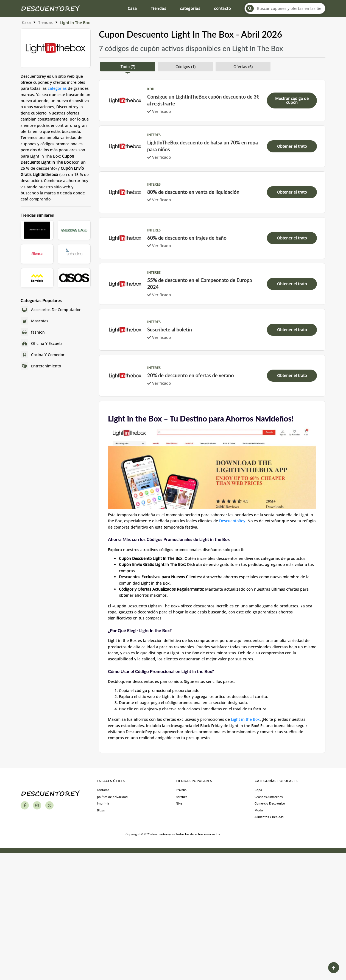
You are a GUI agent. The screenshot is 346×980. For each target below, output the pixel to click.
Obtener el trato (292, 146)
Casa (132, 8)
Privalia (181, 790)
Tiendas (159, 8)
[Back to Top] (334, 968)
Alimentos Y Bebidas (269, 817)
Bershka (182, 797)
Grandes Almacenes (269, 797)
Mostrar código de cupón (292, 100)
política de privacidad (112, 797)
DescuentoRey (232, 521)
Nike (179, 803)
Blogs (101, 810)
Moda (259, 810)
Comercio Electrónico (270, 803)
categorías (190, 8)
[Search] (250, 9)
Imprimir (103, 803)
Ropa (258, 790)
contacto (222, 8)
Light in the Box (245, 719)
